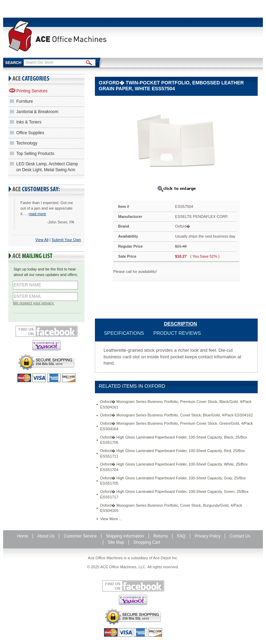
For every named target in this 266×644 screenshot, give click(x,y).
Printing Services (32, 91)
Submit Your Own (66, 240)
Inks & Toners (29, 122)
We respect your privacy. (34, 303)
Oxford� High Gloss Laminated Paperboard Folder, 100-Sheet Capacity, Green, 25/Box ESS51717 (174, 494)
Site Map (116, 542)
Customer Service (80, 536)
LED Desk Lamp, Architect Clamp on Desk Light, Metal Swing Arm (47, 167)
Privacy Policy (208, 536)
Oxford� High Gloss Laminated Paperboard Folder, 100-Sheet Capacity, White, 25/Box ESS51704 (174, 467)
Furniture (25, 101)
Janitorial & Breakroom (37, 112)
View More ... (111, 519)
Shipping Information (125, 536)
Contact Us (240, 536)
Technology (27, 143)
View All (42, 240)
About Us (46, 536)
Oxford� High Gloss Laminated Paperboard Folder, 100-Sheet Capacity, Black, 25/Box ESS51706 (174, 440)
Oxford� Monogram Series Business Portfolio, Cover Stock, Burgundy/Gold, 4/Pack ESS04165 (171, 508)
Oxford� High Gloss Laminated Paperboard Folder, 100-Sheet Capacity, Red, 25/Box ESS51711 (172, 453)
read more (37, 214)
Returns (161, 536)
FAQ (181, 536)
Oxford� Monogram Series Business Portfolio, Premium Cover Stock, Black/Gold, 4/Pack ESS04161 (176, 404)
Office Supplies (30, 133)
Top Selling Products (35, 154)
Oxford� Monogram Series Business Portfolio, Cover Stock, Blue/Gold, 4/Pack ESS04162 (176, 415)
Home (23, 536)
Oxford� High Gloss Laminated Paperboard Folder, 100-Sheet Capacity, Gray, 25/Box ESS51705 (173, 481)
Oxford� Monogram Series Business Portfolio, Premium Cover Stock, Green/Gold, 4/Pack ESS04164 (176, 426)
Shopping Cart (147, 542)
